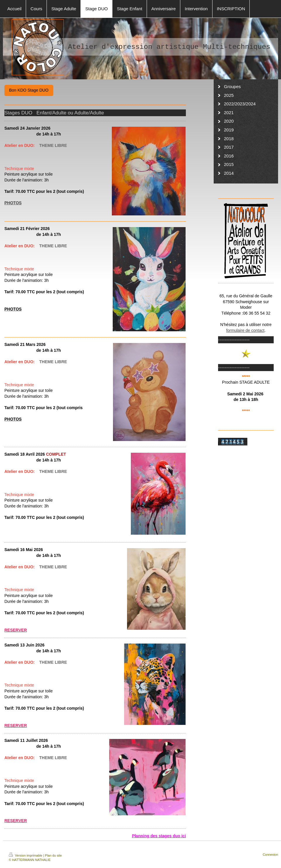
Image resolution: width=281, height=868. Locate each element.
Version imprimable (26, 855)
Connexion (270, 855)
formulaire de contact (245, 330)
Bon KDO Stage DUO (29, 90)
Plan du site (53, 855)
